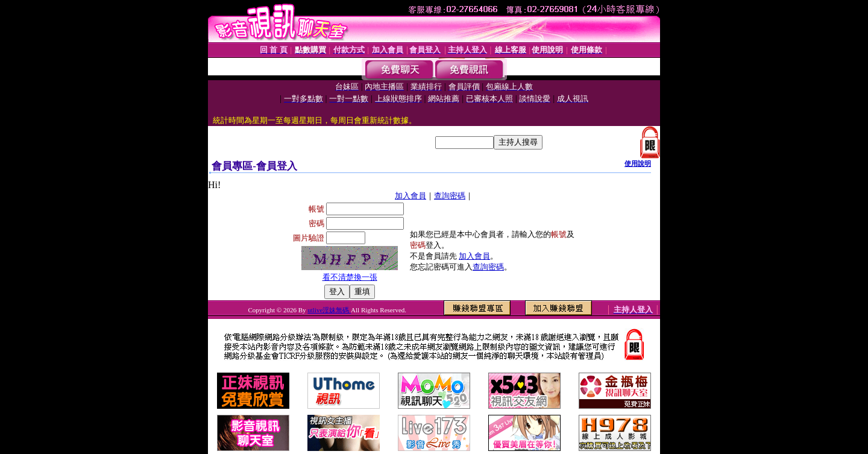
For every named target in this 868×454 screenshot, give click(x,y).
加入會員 (410, 196)
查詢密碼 (450, 196)
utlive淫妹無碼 (329, 310)
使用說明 (638, 163)
